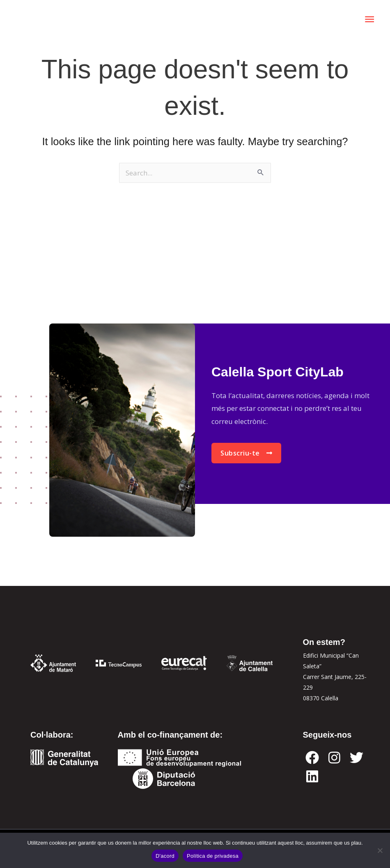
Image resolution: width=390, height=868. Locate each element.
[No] (380, 850)
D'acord (165, 856)
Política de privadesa (213, 856)
